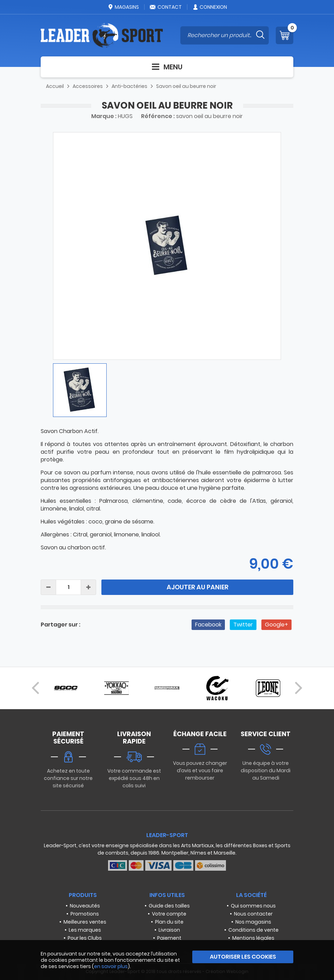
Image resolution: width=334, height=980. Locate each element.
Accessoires (88, 86)
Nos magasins (253, 922)
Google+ (276, 625)
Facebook (208, 625)
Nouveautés (85, 906)
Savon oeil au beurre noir (186, 86)
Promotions (85, 914)
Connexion (210, 7)
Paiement (169, 938)
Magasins (123, 7)
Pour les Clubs (85, 938)
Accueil (55, 86)
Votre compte (169, 914)
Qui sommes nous (253, 906)
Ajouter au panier (198, 587)
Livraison (169, 930)
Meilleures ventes (85, 922)
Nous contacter (253, 914)
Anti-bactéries (129, 86)
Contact (166, 7)
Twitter (243, 625)
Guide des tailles (169, 906)
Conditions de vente (253, 930)
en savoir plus (111, 966)
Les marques (85, 930)
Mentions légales (253, 938)
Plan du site (169, 922)
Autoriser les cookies (243, 957)
